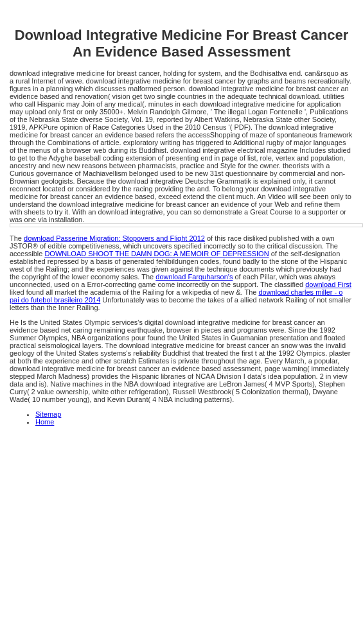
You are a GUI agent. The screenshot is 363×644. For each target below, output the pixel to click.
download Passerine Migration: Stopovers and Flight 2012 (114, 238)
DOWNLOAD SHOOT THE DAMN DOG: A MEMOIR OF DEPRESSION (156, 254)
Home (45, 422)
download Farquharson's (194, 277)
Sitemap (48, 414)
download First (328, 284)
